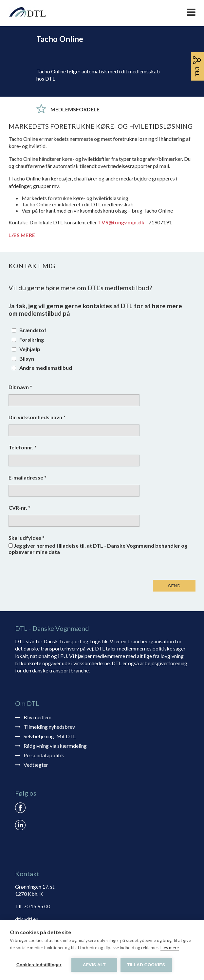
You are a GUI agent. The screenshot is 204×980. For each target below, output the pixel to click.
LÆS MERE (22, 235)
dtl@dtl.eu (27, 919)
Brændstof (33, 330)
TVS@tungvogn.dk (121, 222)
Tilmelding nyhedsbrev (49, 727)
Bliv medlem (37, 717)
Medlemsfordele (75, 109)
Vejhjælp (30, 349)
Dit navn (20, 387)
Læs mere (170, 948)
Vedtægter (36, 765)
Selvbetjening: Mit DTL (50, 736)
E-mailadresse (28, 477)
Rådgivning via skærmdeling (55, 746)
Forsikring (32, 339)
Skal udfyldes (27, 538)
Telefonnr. (23, 447)
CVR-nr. (19, 508)
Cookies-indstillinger (39, 965)
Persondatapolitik (44, 755)
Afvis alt (94, 965)
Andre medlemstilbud (46, 368)
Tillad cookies (146, 965)
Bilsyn (27, 358)
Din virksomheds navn (37, 417)
